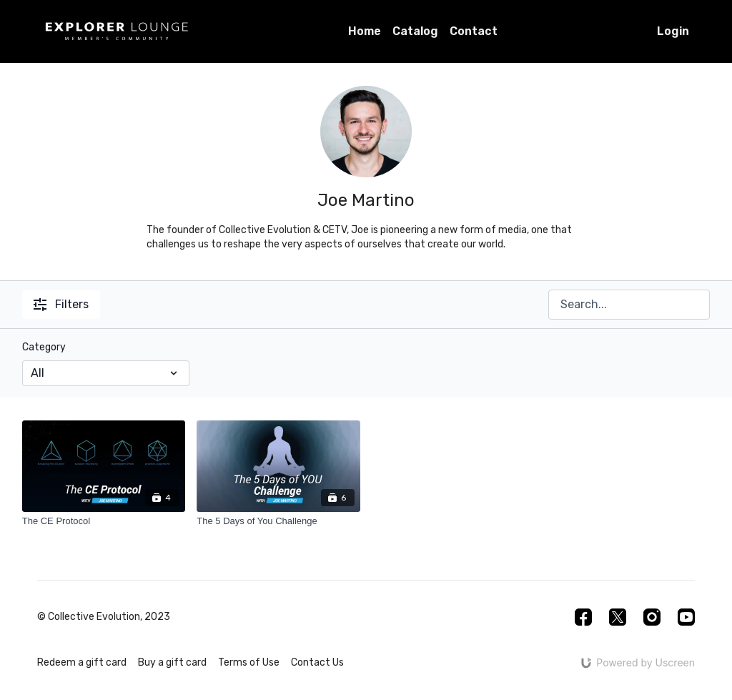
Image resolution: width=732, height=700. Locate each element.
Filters (61, 304)
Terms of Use (249, 662)
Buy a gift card (172, 662)
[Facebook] (583, 617)
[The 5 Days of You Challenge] (278, 521)
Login (673, 31)
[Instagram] (652, 617)
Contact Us (317, 662)
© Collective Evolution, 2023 (104, 617)
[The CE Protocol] (104, 521)
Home (365, 31)
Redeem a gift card (82, 662)
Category (44, 347)
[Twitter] (618, 617)
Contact (474, 31)
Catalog (415, 31)
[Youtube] (686, 617)
